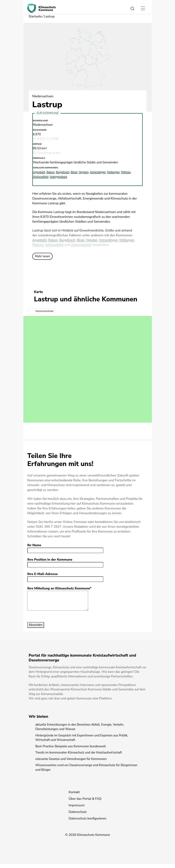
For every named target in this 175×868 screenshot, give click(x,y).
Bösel (83, 240)
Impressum (77, 809)
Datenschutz (78, 816)
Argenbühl (40, 240)
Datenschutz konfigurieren (88, 822)
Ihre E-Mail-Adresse (42, 574)
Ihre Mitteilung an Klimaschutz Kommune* (59, 589)
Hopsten (95, 240)
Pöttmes (55, 245)
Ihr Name (34, 545)
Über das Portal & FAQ (85, 803)
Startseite (36, 17)
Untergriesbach (100, 245)
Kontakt (74, 796)
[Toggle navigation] (143, 8)
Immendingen (113, 240)
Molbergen (40, 245)
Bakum (54, 240)
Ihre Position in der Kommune (50, 560)
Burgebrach (69, 240)
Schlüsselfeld (73, 245)
